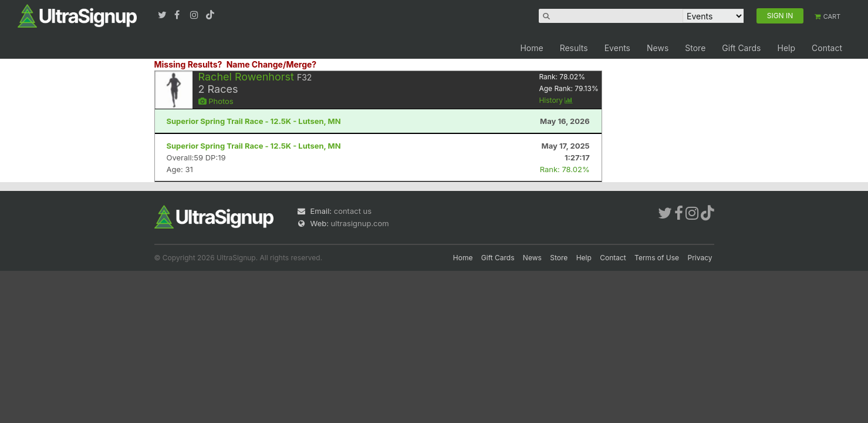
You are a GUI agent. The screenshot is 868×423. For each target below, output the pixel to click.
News (658, 48)
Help (786, 48)
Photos (216, 101)
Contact (827, 48)
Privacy (700, 258)
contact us (353, 211)
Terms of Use (657, 258)
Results (574, 48)
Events (617, 48)
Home (531, 48)
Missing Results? (188, 64)
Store (695, 48)
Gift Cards (741, 48)
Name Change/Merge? (272, 64)
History (556, 100)
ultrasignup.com (360, 223)
